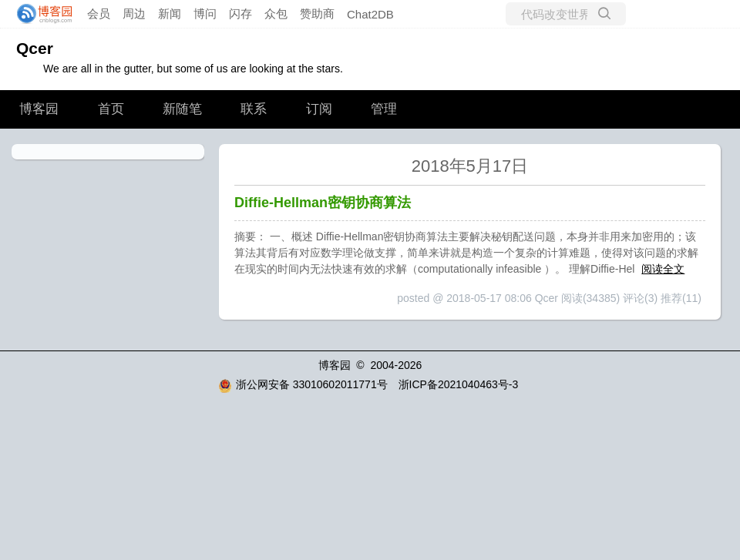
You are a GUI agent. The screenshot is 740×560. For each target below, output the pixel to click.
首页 (111, 109)
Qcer (35, 48)
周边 (134, 13)
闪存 (240, 13)
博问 (205, 13)
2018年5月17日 (470, 166)
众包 (276, 13)
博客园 (39, 109)
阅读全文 (663, 269)
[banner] (40, 14)
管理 (384, 109)
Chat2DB (370, 14)
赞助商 (317, 13)
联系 (254, 109)
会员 (99, 13)
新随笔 (182, 109)
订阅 (319, 109)
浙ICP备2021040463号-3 (459, 384)
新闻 (170, 13)
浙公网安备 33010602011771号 (303, 384)
